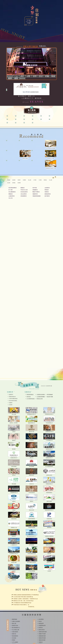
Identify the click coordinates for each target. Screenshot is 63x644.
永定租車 (11, 405)
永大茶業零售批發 (31, 399)
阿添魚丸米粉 (40, 399)
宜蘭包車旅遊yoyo (12, 397)
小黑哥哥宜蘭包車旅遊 (13, 399)
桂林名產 (29, 397)
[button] (10, 62)
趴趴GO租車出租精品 (13, 401)
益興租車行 (11, 395)
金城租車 (11, 403)
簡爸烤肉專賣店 (30, 395)
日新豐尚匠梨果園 (41, 395)
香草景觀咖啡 (50, 395)
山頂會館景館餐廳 (41, 397)
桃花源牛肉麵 (50, 397)
